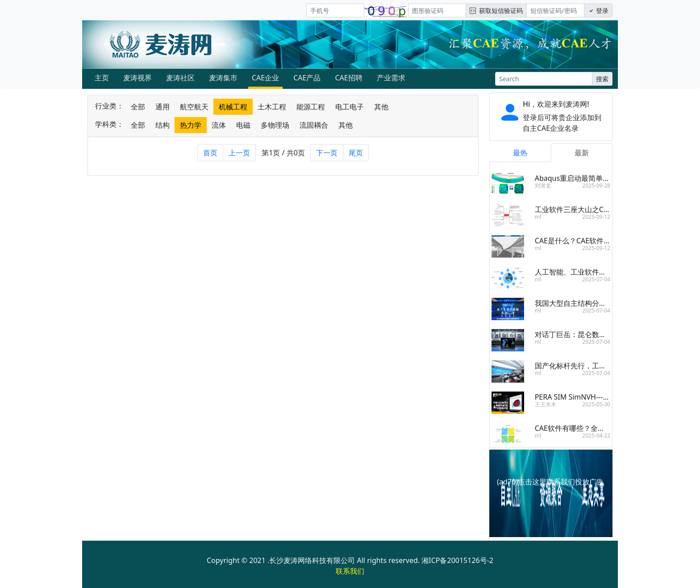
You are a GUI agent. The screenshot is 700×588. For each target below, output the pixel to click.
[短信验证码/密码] (555, 10)
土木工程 (272, 107)
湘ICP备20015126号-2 (457, 560)
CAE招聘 (348, 78)
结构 (162, 125)
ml (538, 217)
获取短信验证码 (496, 10)
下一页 (327, 153)
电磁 (243, 125)
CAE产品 (307, 78)
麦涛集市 (223, 78)
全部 (138, 107)
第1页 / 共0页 (283, 153)
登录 (598, 10)
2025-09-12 (596, 217)
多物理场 (275, 125)
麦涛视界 (137, 78)
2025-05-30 (596, 404)
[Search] (544, 79)
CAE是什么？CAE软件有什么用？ (587, 241)
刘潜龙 (543, 186)
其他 (381, 107)
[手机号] (335, 10)
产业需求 (391, 78)
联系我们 (350, 571)
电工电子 (350, 107)
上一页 (239, 153)
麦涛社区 (180, 78)
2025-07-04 (596, 279)
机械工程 (233, 107)
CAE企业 (265, 78)
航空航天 (194, 107)
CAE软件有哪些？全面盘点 (577, 428)
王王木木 (546, 404)
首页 (210, 153)
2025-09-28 (596, 186)
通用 (162, 107)
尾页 (356, 153)
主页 (102, 78)
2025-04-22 (596, 436)
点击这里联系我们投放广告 (561, 482)
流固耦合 (314, 125)
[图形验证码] (437, 10)
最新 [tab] (582, 153)
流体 (219, 125)
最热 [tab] (520, 153)
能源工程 (311, 107)
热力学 (191, 125)
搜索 (602, 79)
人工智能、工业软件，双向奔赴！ (588, 272)
